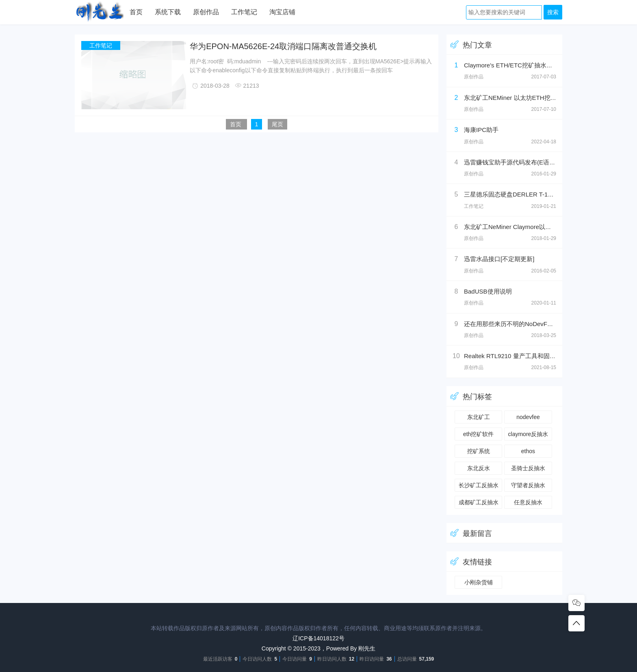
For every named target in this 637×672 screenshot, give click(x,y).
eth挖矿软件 (478, 434)
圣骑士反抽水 (528, 468)
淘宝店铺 (282, 12)
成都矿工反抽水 (479, 502)
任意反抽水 (528, 502)
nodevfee (528, 417)
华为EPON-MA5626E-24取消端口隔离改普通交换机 (283, 46)
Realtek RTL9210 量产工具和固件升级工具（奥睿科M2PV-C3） (550, 356)
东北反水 (479, 468)
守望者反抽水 (528, 485)
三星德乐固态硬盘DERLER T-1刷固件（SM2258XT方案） (542, 194)
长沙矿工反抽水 (479, 485)
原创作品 (206, 12)
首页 (136, 12)
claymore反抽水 (528, 434)
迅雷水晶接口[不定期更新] (499, 259)
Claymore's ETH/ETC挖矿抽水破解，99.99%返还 (531, 65)
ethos (528, 451)
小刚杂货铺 (479, 582)
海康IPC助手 (481, 130)
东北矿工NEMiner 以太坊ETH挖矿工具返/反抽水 (529, 98)
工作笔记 (244, 12)
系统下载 (168, 12)
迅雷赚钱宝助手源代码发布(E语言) (511, 162)
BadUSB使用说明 (488, 291)
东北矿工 (479, 417)
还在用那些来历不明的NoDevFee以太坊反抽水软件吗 (536, 324)
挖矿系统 (479, 451)
